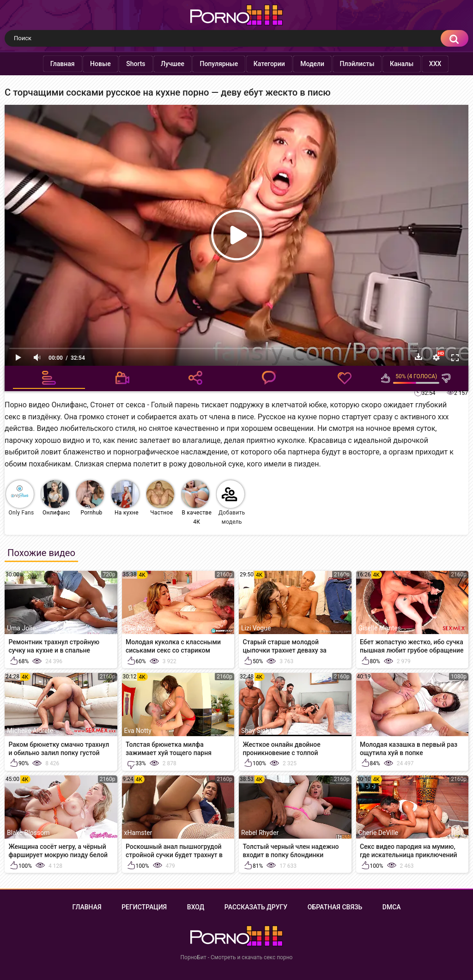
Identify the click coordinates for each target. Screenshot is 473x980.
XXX (426, 64)
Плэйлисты (348, 64)
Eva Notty (138, 731)
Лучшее (163, 64)
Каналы (392, 64)
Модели (303, 64)
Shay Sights (258, 731)
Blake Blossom (28, 833)
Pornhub (90, 498)
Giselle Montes (380, 628)
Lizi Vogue (256, 628)
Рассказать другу (256, 907)
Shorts (126, 64)
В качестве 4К (197, 503)
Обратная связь (335, 907)
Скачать (418, 357)
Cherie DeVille (378, 833)
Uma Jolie (21, 628)
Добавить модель (231, 503)
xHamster (138, 833)
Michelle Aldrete (30, 731)
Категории (260, 64)
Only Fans (20, 498)
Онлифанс (56, 498)
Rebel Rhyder (260, 833)
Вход (196, 907)
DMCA (392, 907)
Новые (91, 64)
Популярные (209, 64)
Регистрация (144, 907)
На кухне (125, 498)
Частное (160, 498)
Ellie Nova (138, 628)
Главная (53, 64)
